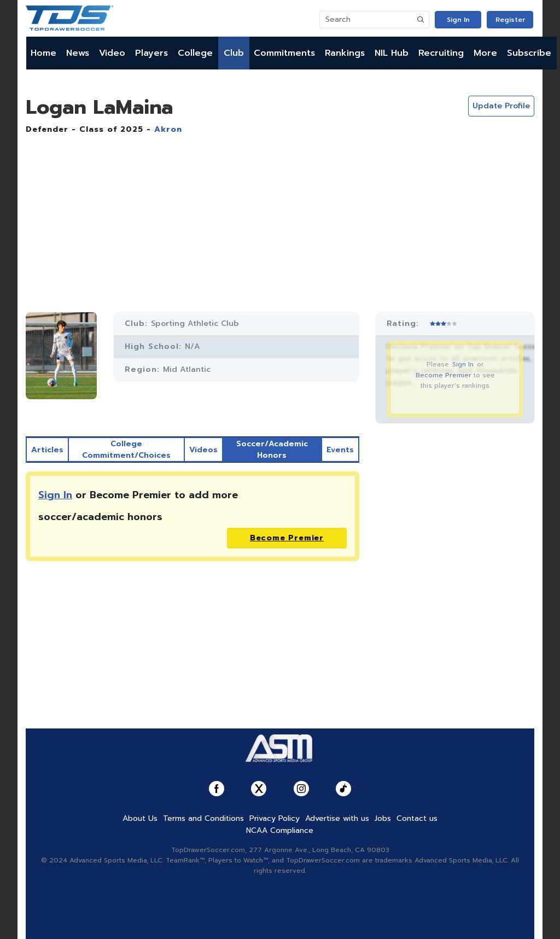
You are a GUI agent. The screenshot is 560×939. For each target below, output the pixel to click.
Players (151, 53)
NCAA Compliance (280, 830)
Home (43, 53)
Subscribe (529, 53)
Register (510, 20)
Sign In (458, 20)
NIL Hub (392, 53)
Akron (168, 129)
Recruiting (441, 53)
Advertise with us (337, 818)
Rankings (345, 53)
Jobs (383, 818)
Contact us (417, 818)
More (485, 53)
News (78, 53)
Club (234, 53)
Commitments (284, 53)
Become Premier (444, 375)
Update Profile (501, 106)
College (195, 53)
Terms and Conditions (203, 818)
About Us (140, 818)
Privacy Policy (275, 818)
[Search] (366, 20)
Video (112, 53)
